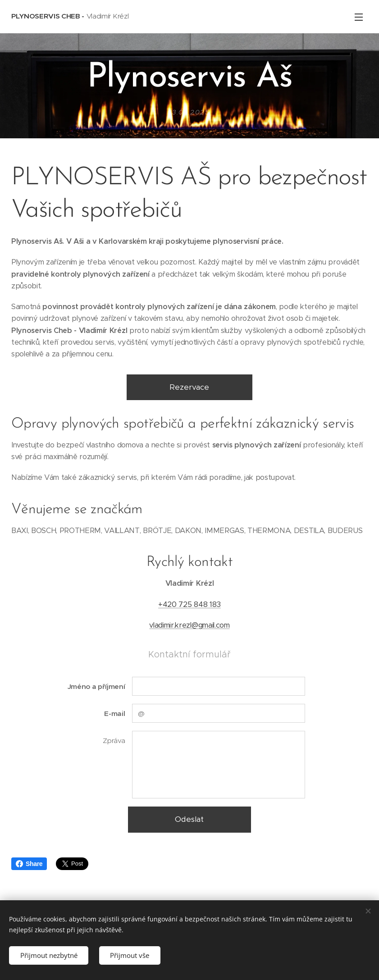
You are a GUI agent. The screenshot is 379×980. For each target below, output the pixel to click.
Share (29, 864)
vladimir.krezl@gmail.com (189, 625)
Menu (359, 17)
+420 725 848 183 (189, 604)
